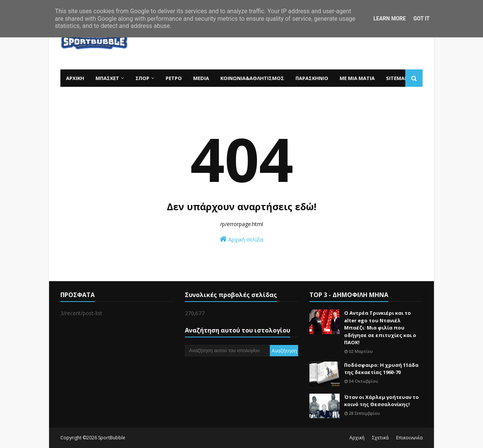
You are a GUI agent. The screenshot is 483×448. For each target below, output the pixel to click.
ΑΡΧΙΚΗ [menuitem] (75, 78)
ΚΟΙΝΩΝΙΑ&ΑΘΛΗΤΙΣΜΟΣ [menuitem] (252, 78)
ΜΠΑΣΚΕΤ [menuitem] (107, 78)
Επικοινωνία (409, 438)
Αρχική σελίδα (241, 239)
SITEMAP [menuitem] (397, 78)
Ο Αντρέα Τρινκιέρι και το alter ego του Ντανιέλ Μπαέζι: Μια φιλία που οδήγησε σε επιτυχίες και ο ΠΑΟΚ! (380, 328)
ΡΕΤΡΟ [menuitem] (174, 78)
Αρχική (357, 438)
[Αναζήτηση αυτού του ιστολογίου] (227, 351)
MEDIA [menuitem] (201, 78)
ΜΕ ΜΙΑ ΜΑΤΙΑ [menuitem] (357, 78)
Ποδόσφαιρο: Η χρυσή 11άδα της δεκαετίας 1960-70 (381, 369)
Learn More (389, 18)
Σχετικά (380, 438)
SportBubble (112, 438)
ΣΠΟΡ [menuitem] (142, 78)
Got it (421, 18)
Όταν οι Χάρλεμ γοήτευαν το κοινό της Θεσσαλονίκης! (381, 401)
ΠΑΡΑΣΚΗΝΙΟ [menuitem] (312, 78)
